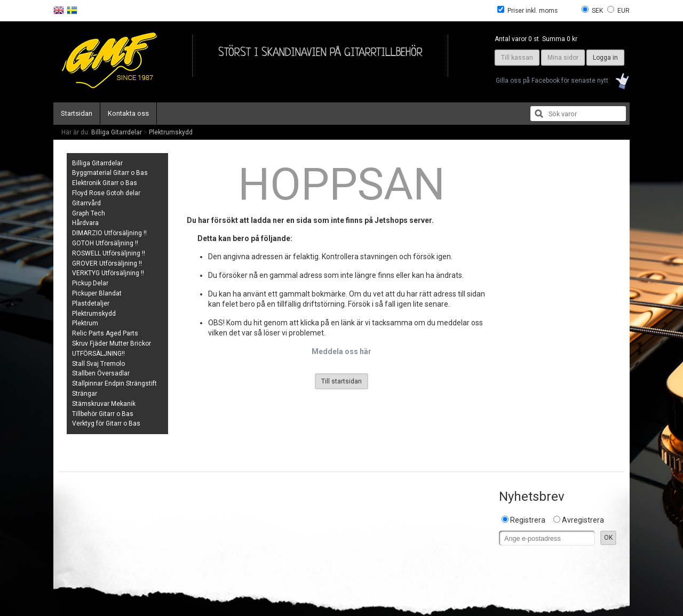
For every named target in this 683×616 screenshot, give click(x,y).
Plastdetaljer (91, 303)
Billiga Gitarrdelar (117, 132)
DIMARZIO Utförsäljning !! (109, 233)
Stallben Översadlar (101, 373)
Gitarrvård (86, 203)
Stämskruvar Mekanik (104, 404)
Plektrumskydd (171, 132)
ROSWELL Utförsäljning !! (109, 253)
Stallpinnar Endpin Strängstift (114, 383)
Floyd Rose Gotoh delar (106, 193)
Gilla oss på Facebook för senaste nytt (552, 81)
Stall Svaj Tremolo (98, 364)
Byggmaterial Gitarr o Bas (110, 173)
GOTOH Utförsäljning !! (105, 243)
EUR (624, 11)
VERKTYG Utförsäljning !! (108, 273)
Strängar (85, 394)
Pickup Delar (90, 283)
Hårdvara (85, 223)
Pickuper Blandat (97, 293)
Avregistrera (583, 520)
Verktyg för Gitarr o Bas (106, 423)
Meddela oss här (341, 351)
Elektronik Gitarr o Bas (105, 183)
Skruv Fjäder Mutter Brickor (112, 343)
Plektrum (85, 323)
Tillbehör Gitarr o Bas (103, 414)
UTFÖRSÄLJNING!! (98, 354)
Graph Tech (89, 213)
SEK (597, 11)
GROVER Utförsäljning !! (107, 263)
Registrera (528, 520)
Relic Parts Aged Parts (105, 333)
